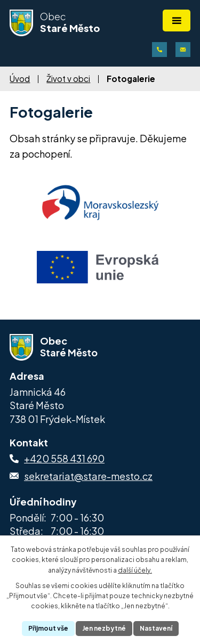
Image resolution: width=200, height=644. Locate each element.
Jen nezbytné (104, 628)
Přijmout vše (48, 628)
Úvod (20, 79)
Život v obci (68, 79)
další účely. (135, 570)
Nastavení (156, 628)
